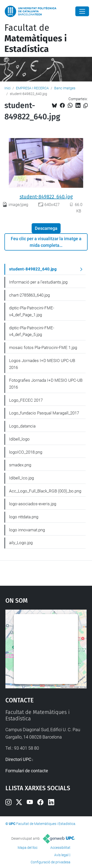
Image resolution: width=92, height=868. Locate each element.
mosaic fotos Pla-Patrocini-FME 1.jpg (43, 347)
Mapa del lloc (28, 848)
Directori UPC (18, 759)
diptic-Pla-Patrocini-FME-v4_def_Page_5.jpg (32, 331)
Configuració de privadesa (51, 862)
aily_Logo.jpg (21, 543)
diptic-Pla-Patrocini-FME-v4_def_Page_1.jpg (32, 311)
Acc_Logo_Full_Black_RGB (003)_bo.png (45, 491)
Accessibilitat (60, 848)
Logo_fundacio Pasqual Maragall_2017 (44, 413)
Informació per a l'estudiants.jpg (38, 282)
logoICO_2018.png (26, 452)
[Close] (82, 11)
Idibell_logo (19, 439)
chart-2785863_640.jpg (29, 295)
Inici (7, 88)
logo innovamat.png (27, 530)
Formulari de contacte (27, 771)
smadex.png (20, 465)
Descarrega (46, 228)
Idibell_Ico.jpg (21, 478)
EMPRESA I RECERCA (32, 88)
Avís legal (61, 855)
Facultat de (36, 38)
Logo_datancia (22, 426)
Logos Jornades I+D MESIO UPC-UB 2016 (42, 364)
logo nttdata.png (24, 517)
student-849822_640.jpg (46, 197)
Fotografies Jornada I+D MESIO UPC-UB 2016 (46, 384)
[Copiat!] (85, 106)
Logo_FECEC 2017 (26, 400)
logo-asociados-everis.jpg (33, 504)
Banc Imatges (65, 88)
